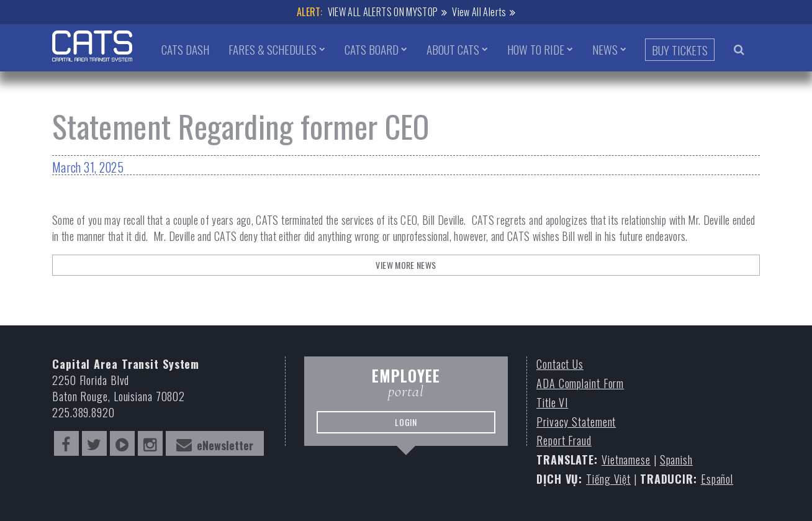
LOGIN (406, 422)
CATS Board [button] (372, 49)
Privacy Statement (576, 422)
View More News (406, 265)
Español (717, 479)
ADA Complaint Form (580, 383)
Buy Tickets (680, 50)
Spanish (676, 460)
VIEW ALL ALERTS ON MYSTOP (383, 12)
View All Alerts (479, 12)
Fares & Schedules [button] (273, 49)
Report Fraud (564, 441)
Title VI (552, 403)
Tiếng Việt (608, 479)
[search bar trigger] (739, 49)
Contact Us (560, 364)
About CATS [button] (453, 49)
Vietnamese (626, 460)
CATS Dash (185, 49)
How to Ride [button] (536, 49)
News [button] (605, 49)
